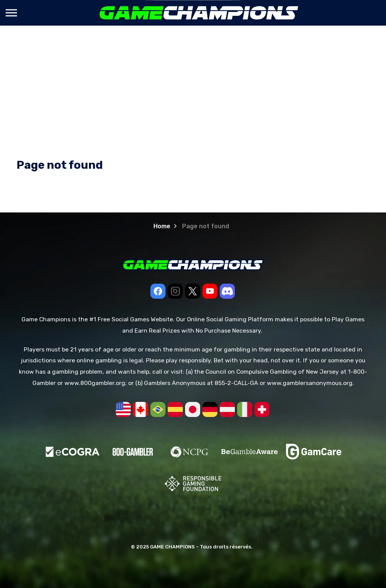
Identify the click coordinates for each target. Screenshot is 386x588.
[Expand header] (11, 13)
